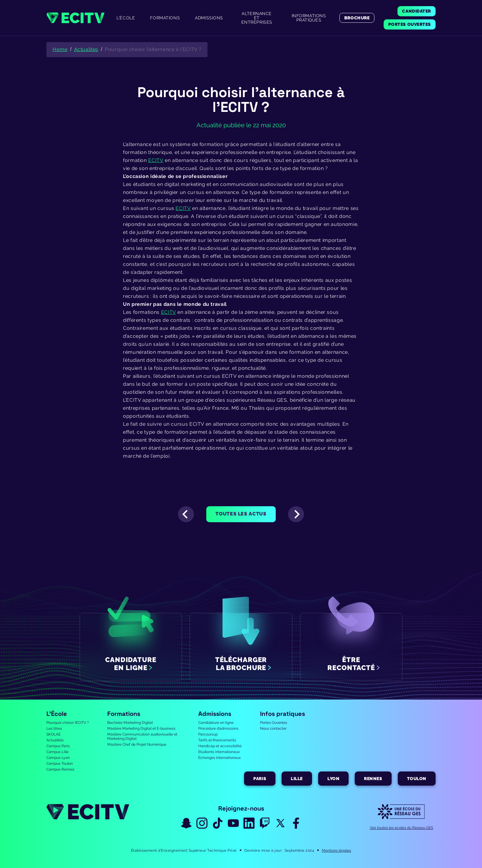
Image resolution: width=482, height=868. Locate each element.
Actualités (55, 740)
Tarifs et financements (217, 740)
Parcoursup (208, 734)
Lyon (333, 779)
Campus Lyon (58, 758)
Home (60, 49)
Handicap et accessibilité (220, 746)
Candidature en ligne (216, 723)
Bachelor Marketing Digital (130, 723)
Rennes (373, 779)
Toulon (417, 779)
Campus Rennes (60, 769)
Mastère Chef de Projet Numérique (137, 744)
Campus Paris (58, 746)
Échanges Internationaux (219, 758)
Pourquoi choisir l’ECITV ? (68, 723)
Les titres (54, 728)
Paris (260, 779)
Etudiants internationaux (219, 752)
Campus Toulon (60, 763)
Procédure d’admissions (218, 728)
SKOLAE (53, 734)
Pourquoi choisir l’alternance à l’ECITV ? (153, 49)
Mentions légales (336, 850)
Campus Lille (57, 752)
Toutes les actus (241, 514)
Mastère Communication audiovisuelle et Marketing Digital (142, 736)
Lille (297, 779)
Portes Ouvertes (274, 723)
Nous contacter (273, 728)
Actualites (86, 49)
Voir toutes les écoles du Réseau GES (401, 828)
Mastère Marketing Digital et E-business (141, 728)
